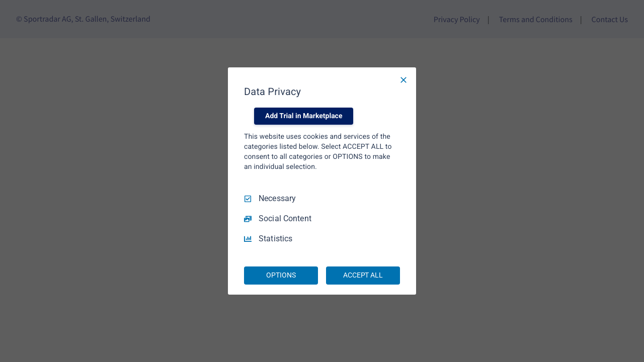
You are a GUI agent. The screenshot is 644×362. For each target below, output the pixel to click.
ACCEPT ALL (363, 275)
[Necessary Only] (404, 80)
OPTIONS (281, 275)
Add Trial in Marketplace (304, 116)
